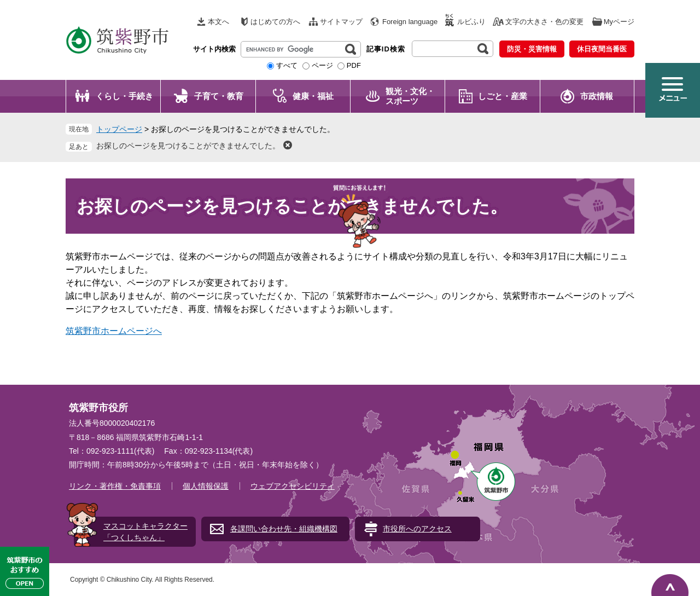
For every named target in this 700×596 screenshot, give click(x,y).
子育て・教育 (219, 96)
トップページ (119, 129)
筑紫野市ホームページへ (114, 331)
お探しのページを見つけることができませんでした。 (188, 146)
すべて (287, 65)
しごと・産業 (503, 96)
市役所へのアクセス (417, 529)
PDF (354, 65)
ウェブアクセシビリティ (293, 486)
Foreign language (410, 22)
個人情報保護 (206, 486)
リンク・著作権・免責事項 (115, 486)
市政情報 (597, 96)
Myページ (619, 22)
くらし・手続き (124, 96)
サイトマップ (341, 22)
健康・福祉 (313, 96)
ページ (322, 65)
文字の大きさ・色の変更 (544, 22)
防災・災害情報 (532, 49)
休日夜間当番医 (602, 49)
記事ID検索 (386, 49)
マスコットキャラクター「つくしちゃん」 (145, 532)
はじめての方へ (275, 22)
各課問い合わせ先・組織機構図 (284, 529)
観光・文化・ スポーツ (410, 96)
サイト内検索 (214, 49)
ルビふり (471, 22)
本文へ (218, 22)
